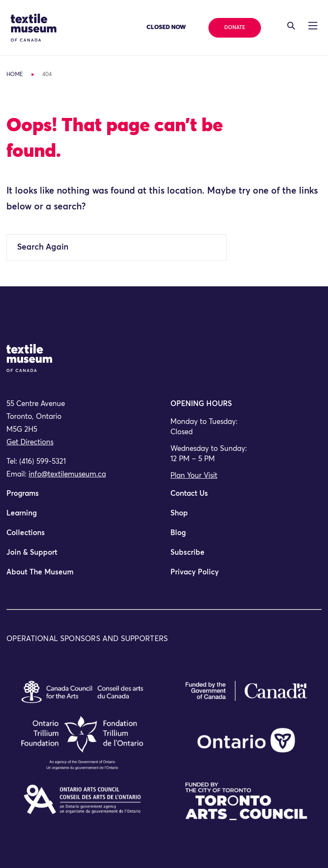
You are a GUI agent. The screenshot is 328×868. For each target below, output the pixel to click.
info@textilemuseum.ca (67, 475)
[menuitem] (82, 497)
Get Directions (30, 443)
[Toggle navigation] (291, 26)
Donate (235, 28)
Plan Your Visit (194, 476)
